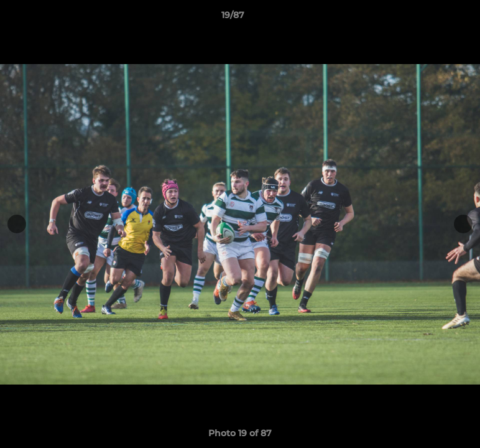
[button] (428, 18)
